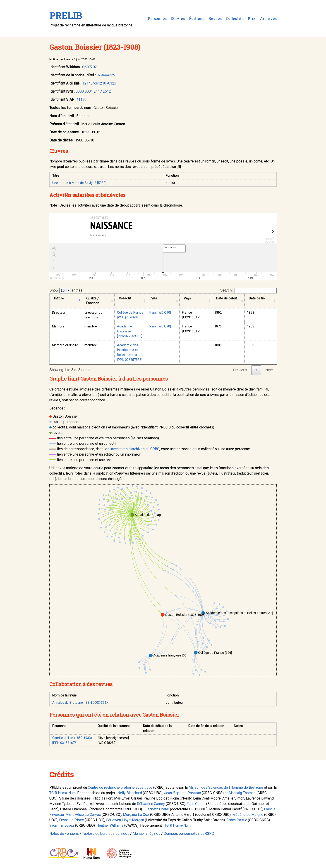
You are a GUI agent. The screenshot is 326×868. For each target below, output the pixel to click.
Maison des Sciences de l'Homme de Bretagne (226, 787)
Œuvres (178, 18)
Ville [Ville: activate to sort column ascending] (154, 298)
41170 (81, 100)
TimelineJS (57, 278)
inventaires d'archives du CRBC (135, 449)
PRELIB (66, 16)
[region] (163, 247)
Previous (240, 370)
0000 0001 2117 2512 (93, 91)
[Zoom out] (54, 255)
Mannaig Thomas (242, 793)
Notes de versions (64, 834)
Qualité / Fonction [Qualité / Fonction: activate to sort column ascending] (93, 301)
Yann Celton (196, 804)
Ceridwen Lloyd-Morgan (125, 820)
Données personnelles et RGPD (189, 834)
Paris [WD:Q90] (160, 313)
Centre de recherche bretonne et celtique (120, 787)
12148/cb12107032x (99, 83)
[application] (163, 262)
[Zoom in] (54, 248)
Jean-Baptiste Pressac (182, 793)
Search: (248, 291)
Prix (252, 18)
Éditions (197, 18)
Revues (215, 18)
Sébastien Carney (151, 804)
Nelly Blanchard (130, 793)
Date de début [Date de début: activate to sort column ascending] (227, 298)
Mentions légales (146, 834)
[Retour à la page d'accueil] (54, 268)
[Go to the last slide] (54, 261)
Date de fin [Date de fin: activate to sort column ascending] (257, 298)
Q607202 (90, 67)
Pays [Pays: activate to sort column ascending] (187, 298)
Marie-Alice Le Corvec (83, 815)
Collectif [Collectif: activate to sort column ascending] (125, 298)
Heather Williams (110, 825)
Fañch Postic (237, 820)
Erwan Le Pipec (71, 820)
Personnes (157, 18)
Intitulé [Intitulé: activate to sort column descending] (59, 298)
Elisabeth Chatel (156, 809)
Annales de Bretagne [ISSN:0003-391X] (81, 703)
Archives (268, 18)
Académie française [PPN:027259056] (130, 331)
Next (269, 370)
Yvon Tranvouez (62, 825)
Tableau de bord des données (106, 834)
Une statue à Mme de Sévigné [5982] (79, 183)
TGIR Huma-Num (62, 793)
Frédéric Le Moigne (248, 815)
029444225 (106, 75)
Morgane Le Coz (136, 815)
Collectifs (235, 18)
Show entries (66, 291)
